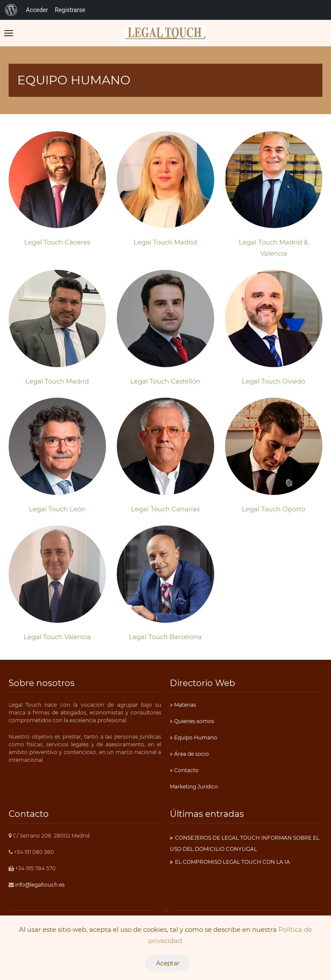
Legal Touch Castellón (165, 381)
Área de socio (191, 754)
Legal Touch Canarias (165, 509)
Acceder (37, 10)
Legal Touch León (57, 509)
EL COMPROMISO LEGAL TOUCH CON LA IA (233, 862)
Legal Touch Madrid (165, 242)
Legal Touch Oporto (273, 509)
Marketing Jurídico (194, 787)
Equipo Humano (195, 737)
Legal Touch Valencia (57, 637)
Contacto (186, 770)
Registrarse (70, 10)
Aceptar (168, 963)
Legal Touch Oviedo (273, 381)
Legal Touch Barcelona (165, 637)
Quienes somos (194, 721)
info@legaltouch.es (40, 885)
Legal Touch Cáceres (57, 242)
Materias (184, 705)
